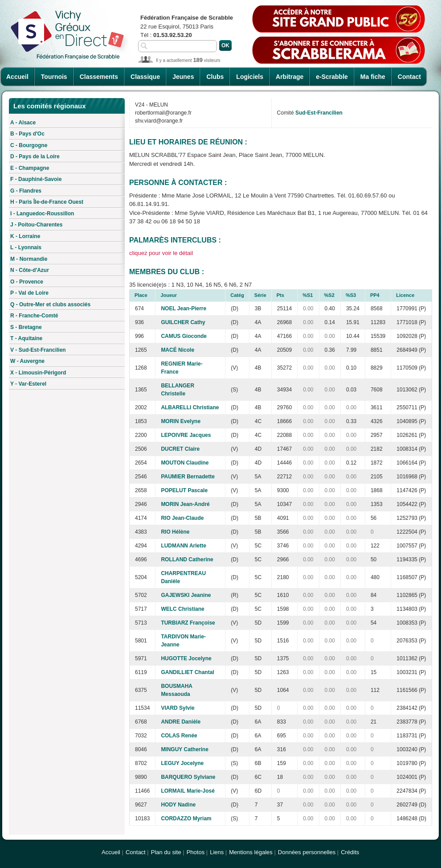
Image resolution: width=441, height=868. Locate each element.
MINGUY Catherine (184, 749)
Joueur (169, 295)
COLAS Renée (179, 736)
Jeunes (183, 77)
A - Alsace (23, 123)
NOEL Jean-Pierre (184, 309)
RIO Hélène (175, 532)
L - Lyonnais (26, 247)
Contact (409, 77)
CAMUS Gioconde (184, 336)
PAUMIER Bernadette (188, 477)
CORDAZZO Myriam (186, 819)
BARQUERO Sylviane (188, 777)
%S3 (351, 295)
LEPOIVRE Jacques (186, 435)
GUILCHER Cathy (183, 322)
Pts (280, 295)
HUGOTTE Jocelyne (186, 658)
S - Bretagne (26, 327)
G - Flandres (26, 191)
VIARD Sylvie (178, 708)
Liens (217, 852)
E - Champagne (30, 168)
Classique (145, 77)
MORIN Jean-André (185, 504)
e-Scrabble (332, 77)
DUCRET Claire (180, 449)
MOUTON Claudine (185, 463)
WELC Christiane (182, 609)
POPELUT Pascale (184, 490)
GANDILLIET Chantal (187, 672)
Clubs (215, 77)
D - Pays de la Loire (35, 156)
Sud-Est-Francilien (319, 113)
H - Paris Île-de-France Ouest (47, 202)
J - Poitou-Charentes (36, 225)
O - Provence (27, 282)
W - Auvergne (27, 361)
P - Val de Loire (29, 293)
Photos (196, 852)
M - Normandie (29, 259)
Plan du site (166, 852)
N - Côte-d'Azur (30, 270)
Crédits (350, 852)
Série (260, 295)
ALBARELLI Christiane (190, 407)
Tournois (54, 77)
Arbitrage (290, 77)
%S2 (329, 295)
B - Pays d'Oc (27, 134)
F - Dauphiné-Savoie (36, 179)
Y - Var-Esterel (28, 384)
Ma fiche (373, 77)
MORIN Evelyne (181, 421)
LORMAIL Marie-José (188, 791)
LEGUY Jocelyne (182, 763)
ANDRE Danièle (181, 722)
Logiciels (250, 77)
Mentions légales (251, 852)
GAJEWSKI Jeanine (186, 595)
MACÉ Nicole (178, 350)
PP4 (375, 295)
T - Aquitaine (26, 338)
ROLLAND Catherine (187, 559)
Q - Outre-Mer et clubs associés (50, 304)
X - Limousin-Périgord (38, 373)
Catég (237, 295)
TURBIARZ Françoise (188, 623)
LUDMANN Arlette (184, 546)
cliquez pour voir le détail (161, 253)
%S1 (308, 295)
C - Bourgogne (29, 145)
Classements (99, 77)
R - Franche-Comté (34, 316)
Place (141, 295)
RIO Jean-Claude (182, 518)
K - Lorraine (25, 236)
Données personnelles (307, 852)
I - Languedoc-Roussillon (42, 214)
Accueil (17, 77)
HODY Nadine (178, 805)
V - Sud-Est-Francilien (38, 350)
